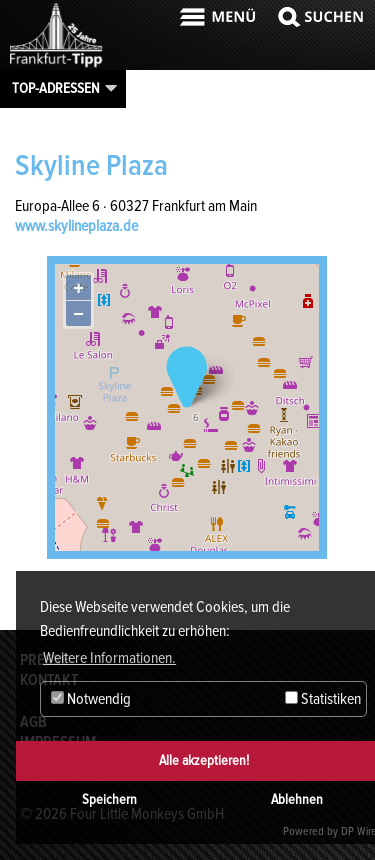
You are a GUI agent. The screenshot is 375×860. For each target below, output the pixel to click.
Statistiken (323, 699)
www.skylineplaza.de (76, 226)
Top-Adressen (56, 88)
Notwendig (91, 699)
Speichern (109, 799)
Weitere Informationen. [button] (109, 658)
